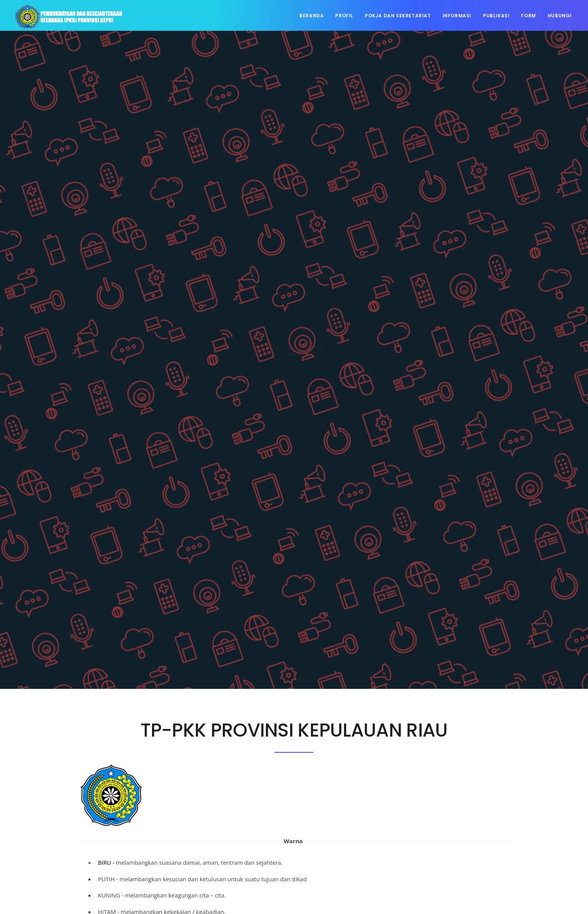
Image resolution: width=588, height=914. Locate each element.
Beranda (312, 16)
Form (528, 16)
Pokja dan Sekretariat (398, 16)
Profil (344, 16)
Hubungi (560, 16)
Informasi (457, 16)
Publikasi (496, 16)
